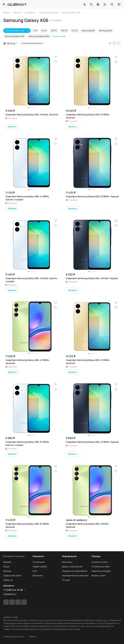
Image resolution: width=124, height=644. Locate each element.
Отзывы (66, 580)
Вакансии (38, 575)
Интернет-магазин (14, 556)
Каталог (7, 562)
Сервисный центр (12, 575)
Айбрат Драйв (40, 566)
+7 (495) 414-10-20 (13, 590)
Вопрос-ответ (99, 575)
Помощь (96, 556)
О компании (39, 562)
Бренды (7, 571)
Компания (38, 556)
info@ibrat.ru (10, 594)
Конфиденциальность (14, 636)
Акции (6, 566)
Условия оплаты (100, 562)
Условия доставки (101, 566)
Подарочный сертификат (75, 571)
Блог (35, 571)
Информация (69, 556)
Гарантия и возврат (101, 571)
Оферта (33, 636)
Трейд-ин (8, 580)
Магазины (67, 562)
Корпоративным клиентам (75, 575)
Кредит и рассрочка (72, 566)
